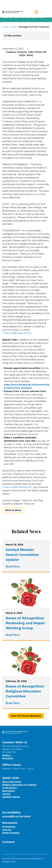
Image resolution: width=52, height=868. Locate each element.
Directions (8, 758)
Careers (6, 794)
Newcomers (9, 791)
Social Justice (9, 788)
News (14, 27)
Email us (7, 755)
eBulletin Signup (11, 797)
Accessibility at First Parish (16, 816)
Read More (14, 566)
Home (5, 27)
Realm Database (11, 833)
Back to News (13, 510)
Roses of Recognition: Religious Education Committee (25, 691)
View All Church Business (26, 716)
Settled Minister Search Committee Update (22, 555)
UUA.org (7, 830)
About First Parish (12, 782)
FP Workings (9, 827)
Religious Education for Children (19, 785)
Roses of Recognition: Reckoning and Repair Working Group (25, 623)
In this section (26, 36)
